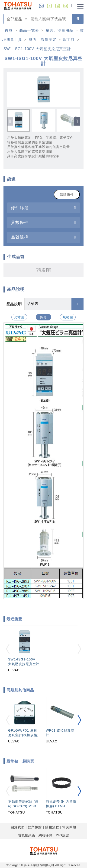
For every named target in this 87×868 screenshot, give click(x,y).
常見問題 (69, 827)
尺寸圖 (19, 317)
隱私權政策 (27, 835)
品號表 (33, 304)
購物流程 (52, 827)
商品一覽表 (29, 30)
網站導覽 (45, 835)
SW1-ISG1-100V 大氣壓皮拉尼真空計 (37, 49)
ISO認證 (63, 835)
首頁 (9, 30)
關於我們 (18, 827)
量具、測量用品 (60, 30)
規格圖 (68, 317)
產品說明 (14, 304)
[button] (77, 121)
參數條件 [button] (20, 222)
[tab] (43, 208)
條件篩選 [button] (20, 208)
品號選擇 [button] (20, 237)
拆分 (43, 317)
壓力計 (69, 40)
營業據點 (35, 827)
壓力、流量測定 (43, 40)
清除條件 (67, 195)
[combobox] (50, 19)
